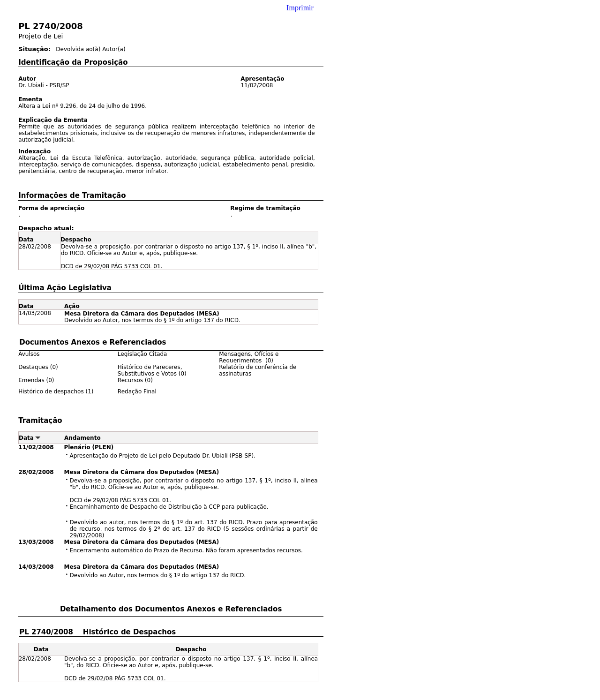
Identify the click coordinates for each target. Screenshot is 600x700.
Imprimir (300, 8)
